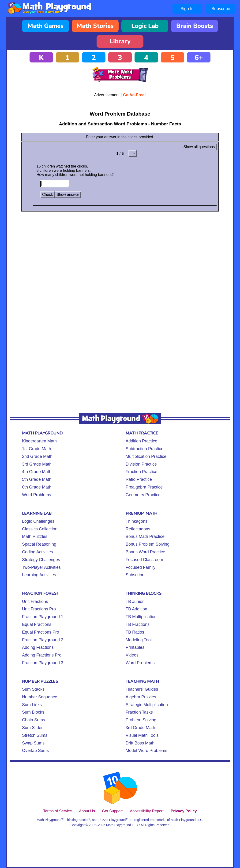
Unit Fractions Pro (39, 609)
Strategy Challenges (41, 560)
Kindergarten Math (39, 441)
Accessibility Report (147, 811)
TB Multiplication (141, 617)
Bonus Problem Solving (148, 544)
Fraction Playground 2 (43, 640)
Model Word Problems (146, 751)
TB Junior (135, 602)
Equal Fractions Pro (41, 632)
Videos (132, 655)
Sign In (187, 9)
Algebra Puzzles (141, 697)
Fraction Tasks (139, 712)
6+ (199, 58)
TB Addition (136, 609)
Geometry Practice (143, 495)
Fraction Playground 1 (43, 617)
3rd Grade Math (37, 464)
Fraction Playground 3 (43, 663)
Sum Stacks (33, 689)
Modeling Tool (139, 640)
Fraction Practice (141, 472)
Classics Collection (40, 529)
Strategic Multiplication (147, 705)
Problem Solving (141, 720)
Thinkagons (137, 521)
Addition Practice (141, 441)
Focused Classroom (144, 560)
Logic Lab (145, 26)
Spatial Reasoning (39, 544)
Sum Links (32, 705)
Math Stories (95, 26)
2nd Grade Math (37, 456)
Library (120, 41)
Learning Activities (39, 575)
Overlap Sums (35, 751)
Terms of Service (58, 811)
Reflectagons (138, 529)
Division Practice (141, 464)
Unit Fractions (35, 602)
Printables (135, 647)
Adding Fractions (38, 647)
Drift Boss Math (140, 743)
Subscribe (221, 9)
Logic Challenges (38, 521)
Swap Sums (33, 743)
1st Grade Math (37, 449)
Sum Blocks (33, 712)
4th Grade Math (37, 472)
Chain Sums (34, 720)
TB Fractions (138, 624)
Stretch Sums (35, 735)
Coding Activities (37, 552)
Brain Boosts (195, 26)
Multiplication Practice (146, 456)
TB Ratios (135, 632)
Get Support (112, 811)
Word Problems (37, 495)
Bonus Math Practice (145, 536)
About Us (87, 811)
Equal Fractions (37, 624)
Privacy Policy (184, 811)
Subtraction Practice (144, 449)
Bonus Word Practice (145, 552)
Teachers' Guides (142, 689)
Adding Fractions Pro (42, 655)
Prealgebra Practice (144, 487)
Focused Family (141, 567)
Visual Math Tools (142, 735)
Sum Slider (32, 728)
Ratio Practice (139, 479)
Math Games (46, 26)
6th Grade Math (37, 487)
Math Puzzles (35, 536)
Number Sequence (40, 697)
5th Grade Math (37, 479)
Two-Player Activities (41, 567)
